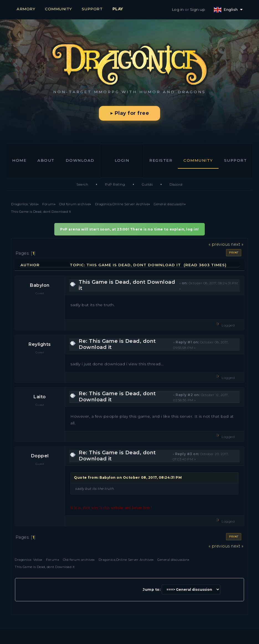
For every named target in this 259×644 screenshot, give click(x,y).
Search (82, 184)
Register (161, 160)
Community (198, 160)
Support (236, 160)
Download (80, 160)
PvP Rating (115, 184)
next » (237, 244)
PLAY (118, 9)
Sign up (198, 9)
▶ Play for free (129, 113)
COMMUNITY (58, 9)
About (46, 160)
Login (122, 160)
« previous (219, 244)
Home (19, 160)
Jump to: (152, 590)
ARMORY (26, 9)
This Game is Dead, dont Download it (127, 285)
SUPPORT (92, 9)
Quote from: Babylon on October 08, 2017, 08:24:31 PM (128, 477)
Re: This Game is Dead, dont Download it (117, 344)
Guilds (147, 184)
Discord (176, 184)
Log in (178, 9)
